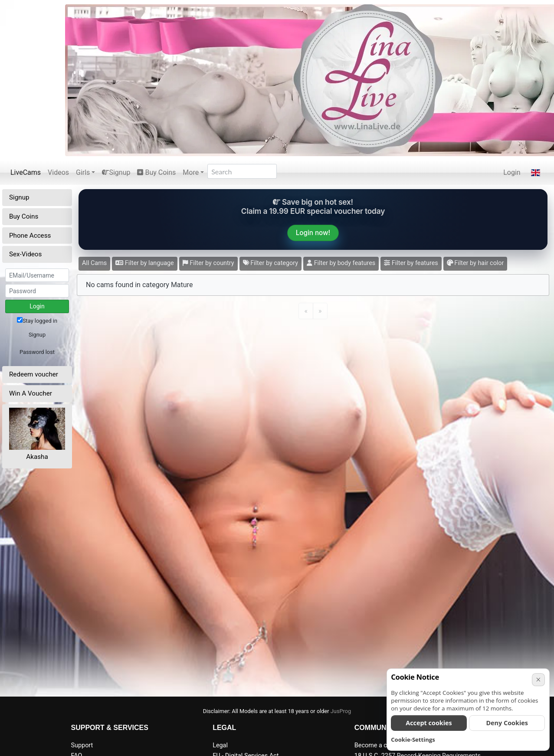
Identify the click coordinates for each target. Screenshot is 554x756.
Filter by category (271, 263)
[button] (536, 173)
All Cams (94, 263)
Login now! (313, 233)
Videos (58, 172)
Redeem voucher (34, 374)
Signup (116, 172)
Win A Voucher (31, 393)
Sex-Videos (25, 254)
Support (82, 745)
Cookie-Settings (413, 740)
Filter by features (411, 263)
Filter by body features (341, 263)
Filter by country (208, 263)
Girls (83, 172)
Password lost (37, 352)
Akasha (37, 457)
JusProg (341, 711)
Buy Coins (156, 172)
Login (512, 172)
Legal (220, 745)
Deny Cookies (507, 723)
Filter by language (145, 263)
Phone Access (30, 236)
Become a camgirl (380, 745)
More (191, 172)
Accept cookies (429, 723)
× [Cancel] (538, 679)
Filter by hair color (475, 263)
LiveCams (26, 172)
